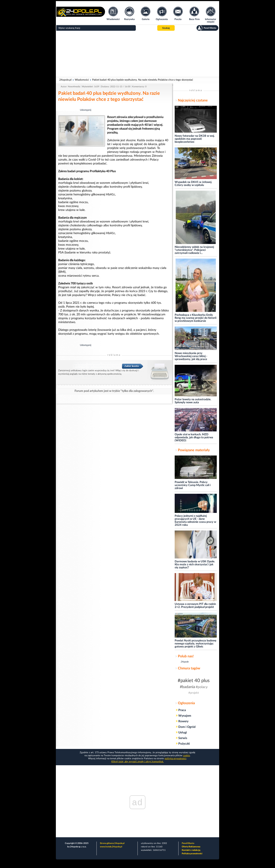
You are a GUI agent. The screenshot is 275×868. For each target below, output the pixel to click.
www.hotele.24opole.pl (111, 847)
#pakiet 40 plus (194, 681)
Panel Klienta (188, 843)
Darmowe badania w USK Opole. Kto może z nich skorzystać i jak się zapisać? (195, 565)
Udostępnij (86, 110)
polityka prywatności (175, 758)
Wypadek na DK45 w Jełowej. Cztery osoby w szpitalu (193, 184)
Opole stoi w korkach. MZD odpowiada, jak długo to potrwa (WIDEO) (194, 438)
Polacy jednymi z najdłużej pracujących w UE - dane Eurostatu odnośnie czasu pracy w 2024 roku (195, 521)
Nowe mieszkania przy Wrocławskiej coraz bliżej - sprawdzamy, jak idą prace (191, 356)
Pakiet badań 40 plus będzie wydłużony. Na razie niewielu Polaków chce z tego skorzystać (143, 80)
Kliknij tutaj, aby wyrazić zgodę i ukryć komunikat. (137, 761)
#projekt (194, 693)
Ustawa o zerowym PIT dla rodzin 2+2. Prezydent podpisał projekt (195, 606)
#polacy (202, 687)
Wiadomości (82, 80)
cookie (186, 755)
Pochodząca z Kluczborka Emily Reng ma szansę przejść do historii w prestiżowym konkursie (196, 318)
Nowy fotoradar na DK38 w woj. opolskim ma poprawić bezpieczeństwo (195, 139)
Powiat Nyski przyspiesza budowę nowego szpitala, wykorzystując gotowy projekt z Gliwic (196, 644)
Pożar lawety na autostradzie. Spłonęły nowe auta (193, 401)
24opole (185, 662)
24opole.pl (65, 80)
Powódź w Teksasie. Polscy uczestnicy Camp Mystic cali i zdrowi (193, 485)
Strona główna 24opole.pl (112, 843)
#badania (187, 687)
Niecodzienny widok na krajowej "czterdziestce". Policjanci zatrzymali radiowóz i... (194, 250)
